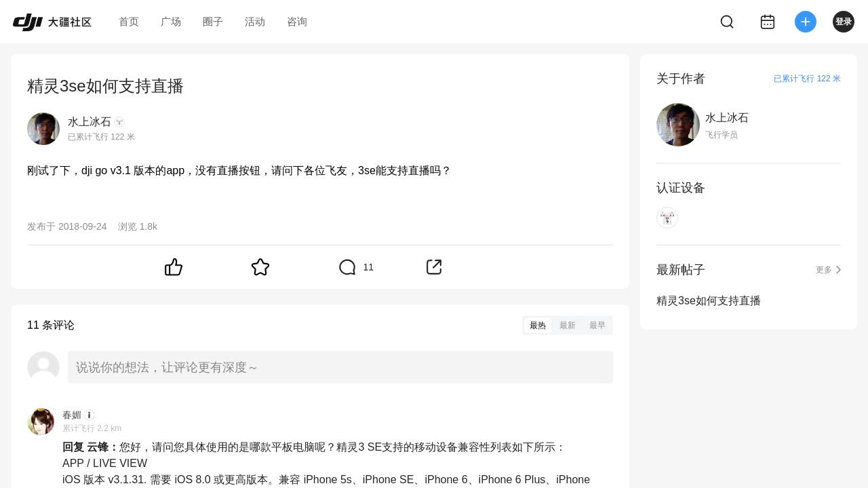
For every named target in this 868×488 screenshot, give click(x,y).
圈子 (213, 21)
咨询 (297, 21)
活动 (255, 21)
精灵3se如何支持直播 (709, 301)
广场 (171, 21)
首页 (129, 21)
